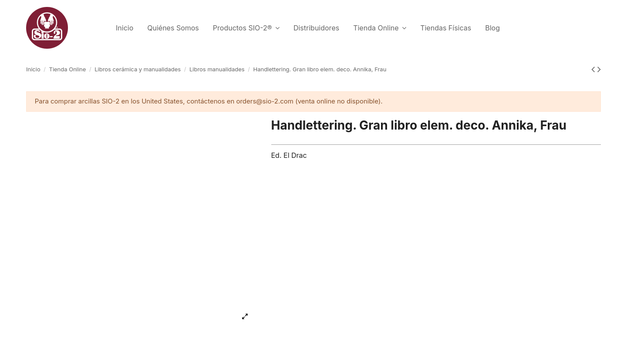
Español (573, 27)
